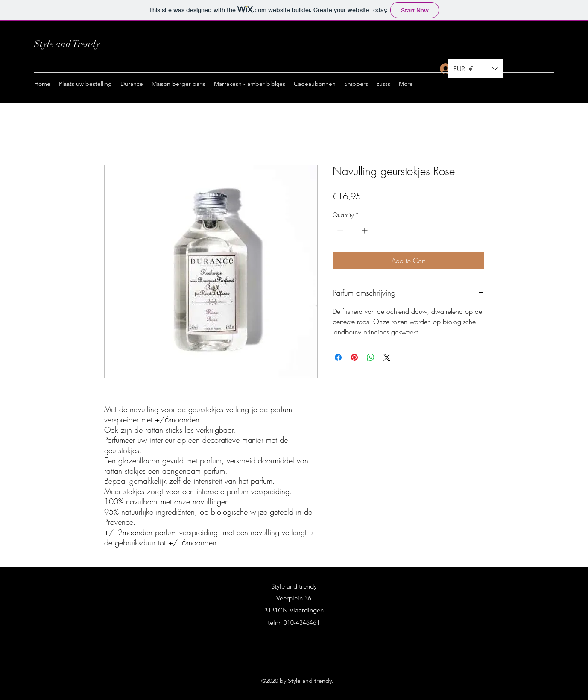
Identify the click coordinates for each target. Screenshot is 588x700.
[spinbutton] (352, 230)
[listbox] (476, 69)
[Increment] (365, 230)
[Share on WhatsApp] (371, 357)
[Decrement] (339, 230)
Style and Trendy (67, 44)
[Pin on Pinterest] (354, 357)
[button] (132, 84)
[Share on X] (387, 357)
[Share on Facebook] (338, 357)
